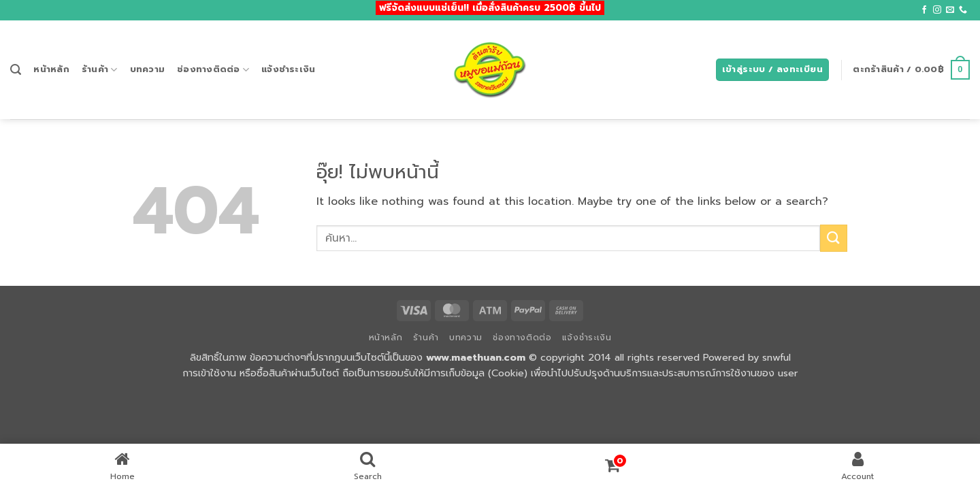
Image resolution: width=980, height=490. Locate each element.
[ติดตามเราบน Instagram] (937, 10)
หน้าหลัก (51, 69)
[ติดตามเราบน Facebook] (924, 10)
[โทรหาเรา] (963, 10)
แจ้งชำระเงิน (288, 69)
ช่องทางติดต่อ (213, 69)
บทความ (148, 69)
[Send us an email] (950, 10)
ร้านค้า (100, 69)
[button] (16, 70)
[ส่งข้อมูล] (834, 238)
